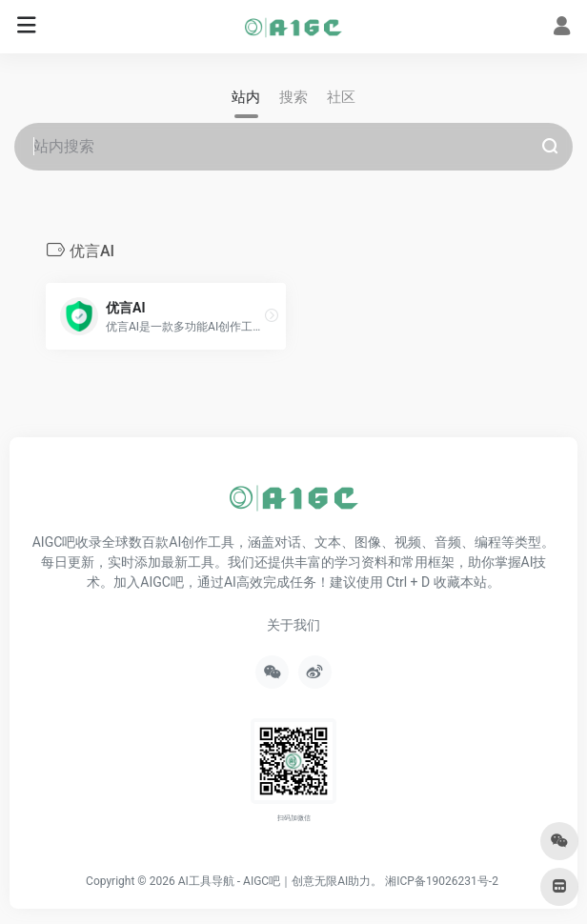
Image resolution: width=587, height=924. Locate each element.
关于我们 (293, 625)
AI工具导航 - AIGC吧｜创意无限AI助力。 (281, 881)
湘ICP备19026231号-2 (442, 881)
